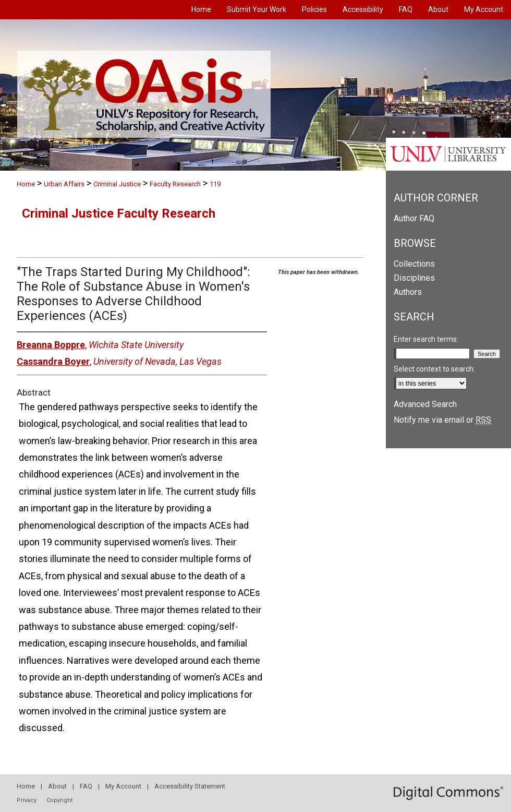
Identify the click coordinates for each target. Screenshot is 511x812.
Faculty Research (175, 184)
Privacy (27, 800)
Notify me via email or (442, 420)
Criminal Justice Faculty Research (119, 213)
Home (26, 184)
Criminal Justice (117, 184)
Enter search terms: (426, 339)
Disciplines (414, 278)
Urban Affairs (64, 184)
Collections (414, 264)
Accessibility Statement (190, 786)
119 (215, 184)
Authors (408, 292)
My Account (123, 786)
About (57, 786)
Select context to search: (434, 369)
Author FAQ (414, 218)
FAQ (86, 786)
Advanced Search (425, 404)
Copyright (59, 800)
